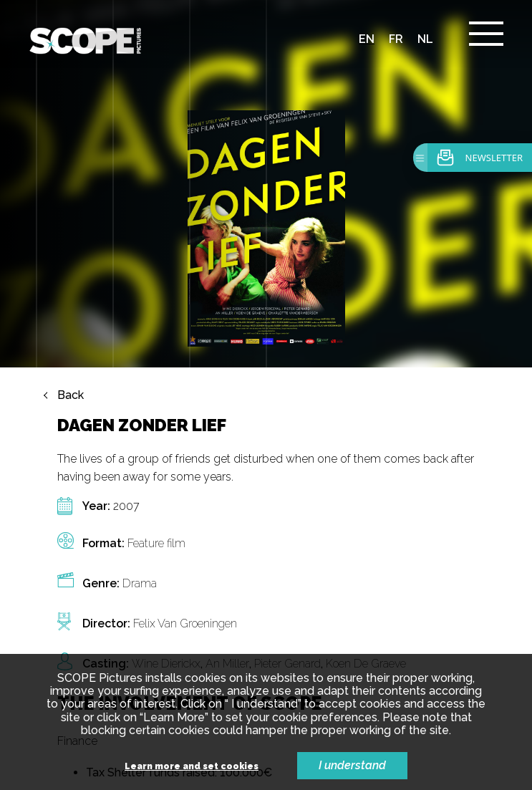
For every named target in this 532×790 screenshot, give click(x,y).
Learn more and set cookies (192, 767)
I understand (352, 765)
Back (71, 395)
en (367, 39)
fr (396, 39)
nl (425, 39)
